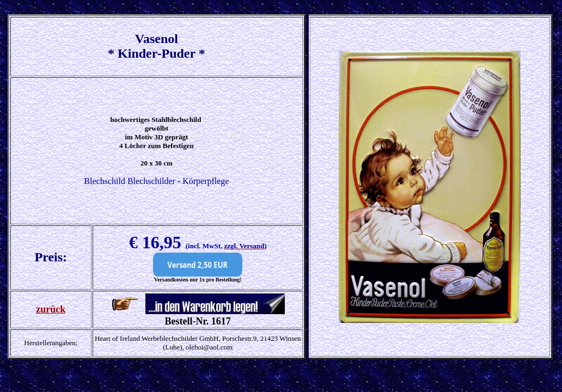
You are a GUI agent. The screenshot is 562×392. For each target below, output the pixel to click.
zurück (51, 309)
